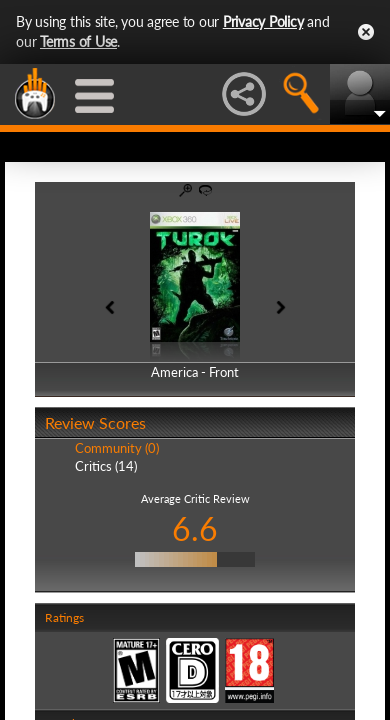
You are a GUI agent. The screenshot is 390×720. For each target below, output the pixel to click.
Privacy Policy (263, 21)
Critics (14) (106, 466)
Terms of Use (78, 41)
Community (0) (117, 448)
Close (366, 32)
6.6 (195, 528)
